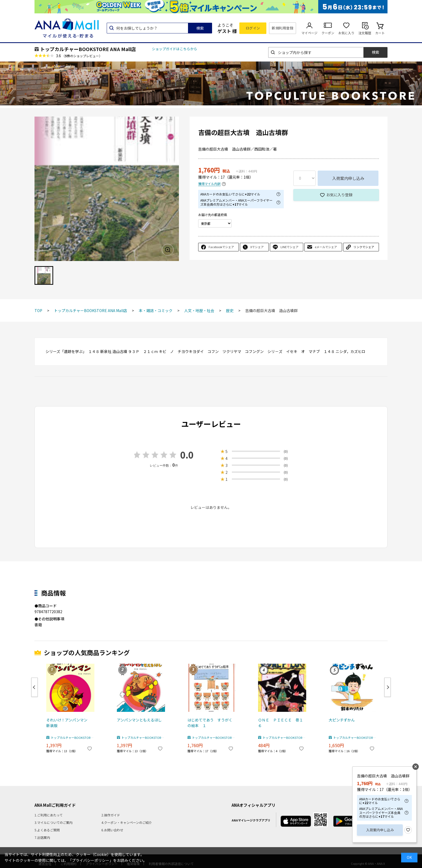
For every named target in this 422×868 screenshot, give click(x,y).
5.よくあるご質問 (47, 830)
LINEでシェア (289, 247)
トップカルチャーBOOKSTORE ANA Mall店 (88, 49)
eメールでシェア (326, 247)
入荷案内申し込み (348, 178)
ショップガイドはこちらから (174, 49)
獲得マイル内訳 (209, 184)
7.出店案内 (42, 837)
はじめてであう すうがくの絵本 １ (210, 723)
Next (388, 687)
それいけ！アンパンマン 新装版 (69, 723)
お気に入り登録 (339, 195)
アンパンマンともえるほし (139, 720)
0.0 (187, 455)
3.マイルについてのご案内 (53, 822)
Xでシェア (257, 247)
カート (380, 33)
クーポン (328, 33)
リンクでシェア (364, 247)
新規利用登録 (283, 28)
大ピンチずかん (342, 720)
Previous (34, 687)
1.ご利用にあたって (49, 815)
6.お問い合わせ (112, 830)
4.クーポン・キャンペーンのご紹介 (127, 822)
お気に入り (346, 33)
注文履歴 (365, 33)
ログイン (253, 28)
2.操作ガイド (111, 815)
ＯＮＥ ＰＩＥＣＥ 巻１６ (281, 723)
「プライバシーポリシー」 (91, 860)
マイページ (309, 33)
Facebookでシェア (221, 247)
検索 (200, 28)
